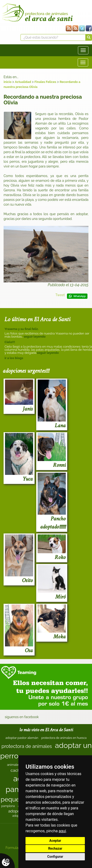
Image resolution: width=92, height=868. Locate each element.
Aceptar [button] (55, 841)
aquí (62, 831)
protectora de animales (27, 746)
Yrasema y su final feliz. (22, 329)
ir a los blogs (14, 358)
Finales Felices (45, 82)
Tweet (60, 295)
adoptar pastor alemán (22, 738)
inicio (8, 82)
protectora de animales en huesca (64, 738)
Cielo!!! (10, 342)
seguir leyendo (35, 337)
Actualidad (23, 82)
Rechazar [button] (55, 848)
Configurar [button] (55, 857)
